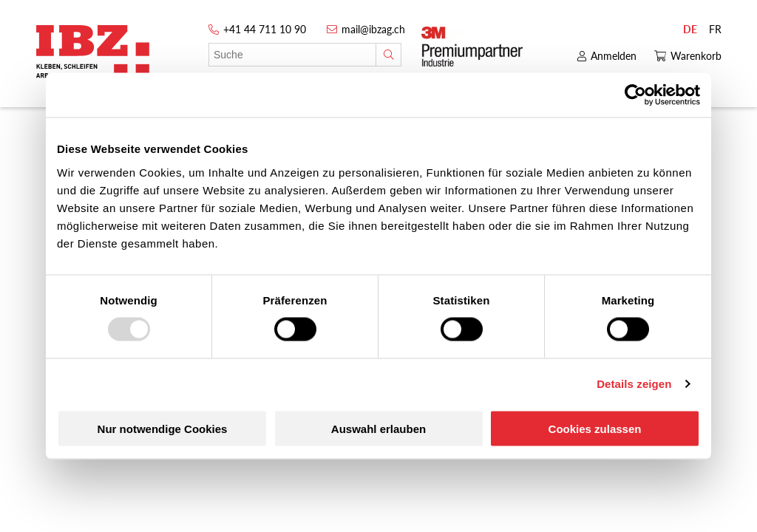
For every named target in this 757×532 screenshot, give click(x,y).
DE (690, 29)
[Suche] (388, 55)
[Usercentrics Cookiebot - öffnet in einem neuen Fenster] (635, 95)
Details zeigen (634, 384)
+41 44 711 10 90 (265, 29)
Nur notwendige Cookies (163, 428)
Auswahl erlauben (378, 428)
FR (715, 29)
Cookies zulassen (595, 428)
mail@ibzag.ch (373, 29)
